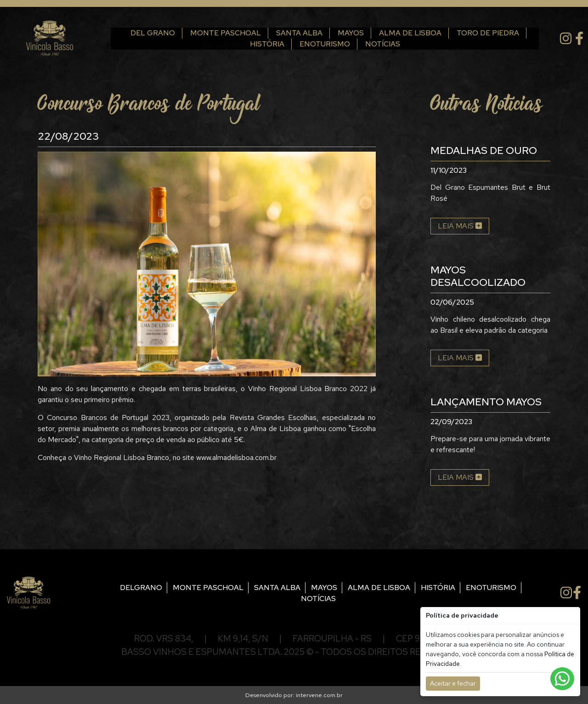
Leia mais (460, 226)
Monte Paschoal (217, 33)
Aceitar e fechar (453, 683)
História (259, 44)
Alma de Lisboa (402, 33)
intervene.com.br (319, 695)
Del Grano (144, 33)
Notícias (374, 44)
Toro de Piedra (480, 33)
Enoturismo (317, 44)
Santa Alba (291, 33)
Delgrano (141, 588)
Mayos (342, 33)
